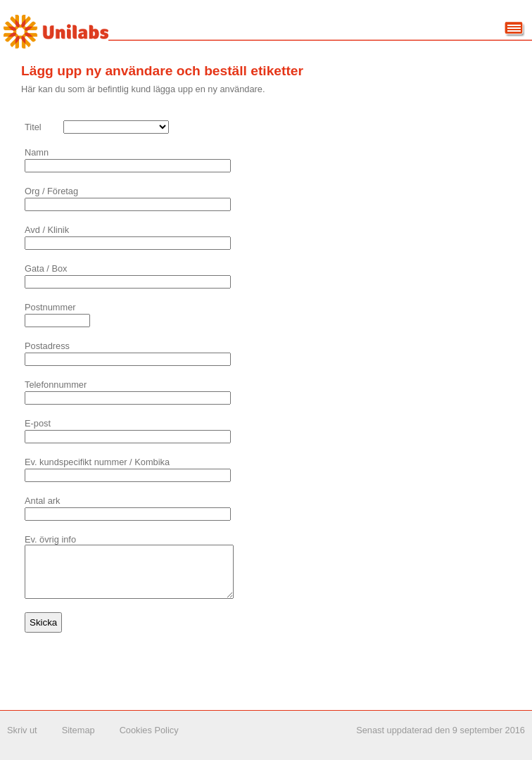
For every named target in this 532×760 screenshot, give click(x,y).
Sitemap (78, 741)
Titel (33, 127)
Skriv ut (22, 741)
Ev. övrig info (50, 539)
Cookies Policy (149, 741)
